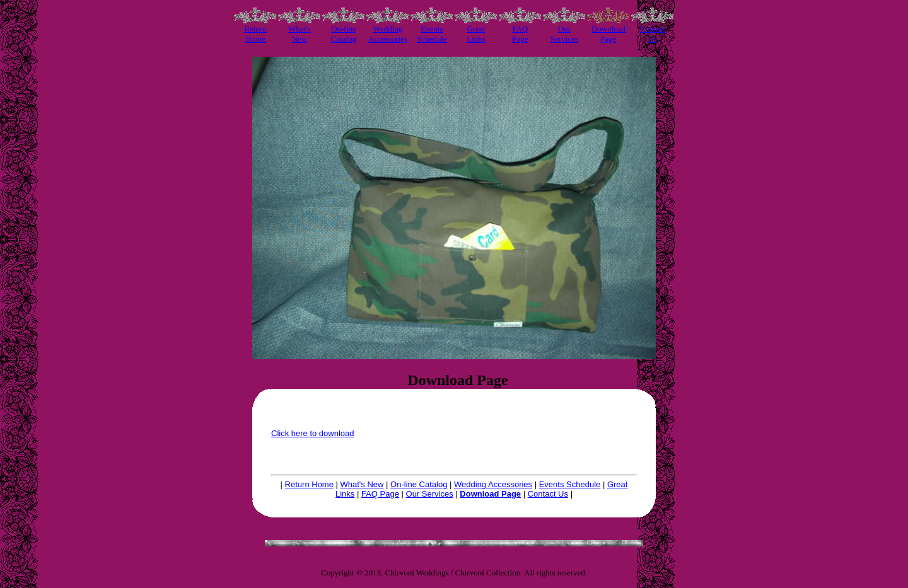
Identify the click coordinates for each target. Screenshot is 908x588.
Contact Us (548, 494)
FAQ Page (380, 494)
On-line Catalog (419, 484)
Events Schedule (570, 484)
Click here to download (313, 433)
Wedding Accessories (493, 484)
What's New (362, 484)
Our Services (430, 494)
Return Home (309, 484)
